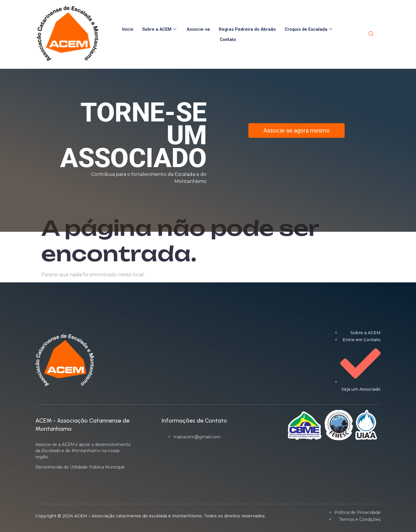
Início (128, 29)
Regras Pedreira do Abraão (247, 29)
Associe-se (198, 29)
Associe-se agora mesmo (296, 131)
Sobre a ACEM (160, 29)
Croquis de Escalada (309, 29)
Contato (228, 40)
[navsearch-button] (371, 34)
